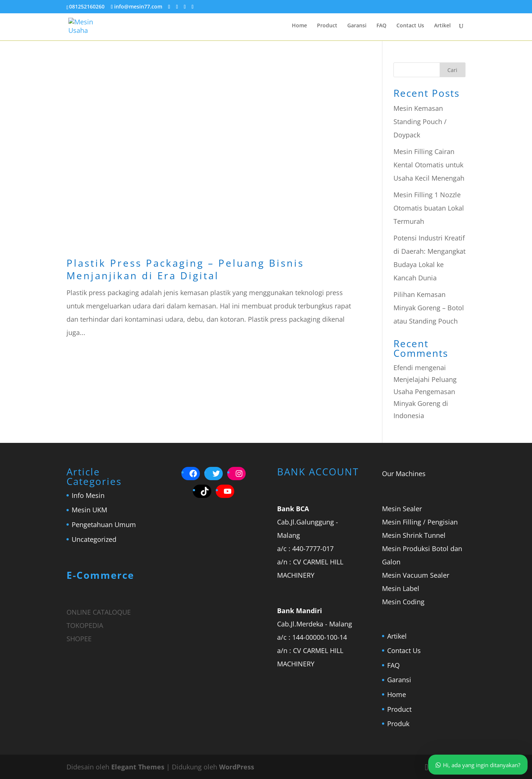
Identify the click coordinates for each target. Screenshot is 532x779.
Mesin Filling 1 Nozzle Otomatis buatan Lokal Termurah (429, 208)
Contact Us (410, 26)
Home (299, 26)
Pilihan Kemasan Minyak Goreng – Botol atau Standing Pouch (429, 308)
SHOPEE (79, 639)
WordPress (237, 767)
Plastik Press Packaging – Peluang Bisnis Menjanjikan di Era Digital (185, 269)
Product (327, 26)
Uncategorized (94, 539)
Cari (452, 70)
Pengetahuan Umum (104, 525)
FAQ (381, 26)
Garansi (357, 26)
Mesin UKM (89, 510)
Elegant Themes (138, 767)
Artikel (442, 26)
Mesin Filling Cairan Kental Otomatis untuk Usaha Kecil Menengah (429, 165)
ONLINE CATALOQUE (99, 612)
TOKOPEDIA (85, 625)
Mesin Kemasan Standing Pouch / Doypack (420, 122)
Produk (398, 724)
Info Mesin (88, 495)
